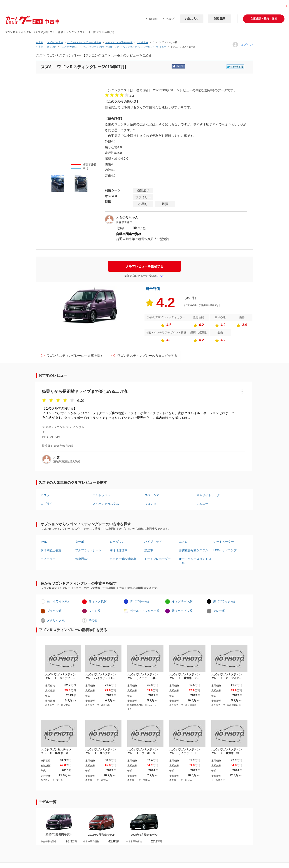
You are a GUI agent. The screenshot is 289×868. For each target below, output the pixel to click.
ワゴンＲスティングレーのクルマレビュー (145, 47)
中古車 (40, 42)
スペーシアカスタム (106, 504)
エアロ (183, 542)
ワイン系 (94, 611)
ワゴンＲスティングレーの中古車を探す (75, 356)
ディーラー (48, 559)
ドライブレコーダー (157, 559)
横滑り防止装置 (51, 550)
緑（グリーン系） (183, 601)
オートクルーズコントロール (195, 561)
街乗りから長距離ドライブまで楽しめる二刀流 (85, 392)
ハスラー (47, 495)
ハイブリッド (153, 542)
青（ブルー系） (140, 601)
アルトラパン (101, 495)
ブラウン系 (54, 611)
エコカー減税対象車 (123, 559)
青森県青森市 (124, 222)
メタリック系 (56, 620)
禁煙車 (149, 550)
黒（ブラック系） (225, 601)
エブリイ (47, 504)
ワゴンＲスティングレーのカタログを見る (147, 356)
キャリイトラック (208, 495)
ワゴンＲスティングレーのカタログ (101, 47)
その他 (93, 620)
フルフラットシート (88, 550)
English (154, 19)
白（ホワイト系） (59, 601)
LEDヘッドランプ (225, 550)
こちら (161, 276)
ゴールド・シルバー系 (145, 611)
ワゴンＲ (150, 504)
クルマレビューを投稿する (144, 266)
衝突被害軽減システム (193, 550)
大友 (56, 457)
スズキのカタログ (70, 47)
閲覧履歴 (219, 19)
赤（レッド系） (99, 601)
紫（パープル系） (183, 611)
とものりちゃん (127, 217)
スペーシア (152, 495)
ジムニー (202, 504)
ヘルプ (170, 19)
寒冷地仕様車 (119, 550)
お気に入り (192, 19)
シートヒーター (224, 542)
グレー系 (219, 611)
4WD (44, 542)
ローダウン (117, 542)
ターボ (80, 542)
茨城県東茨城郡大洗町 (67, 462)
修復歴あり (83, 559)
